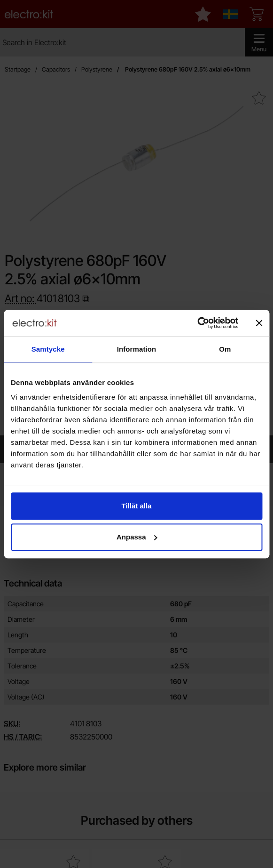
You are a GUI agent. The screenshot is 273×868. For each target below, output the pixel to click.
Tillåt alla (137, 506)
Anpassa (137, 537)
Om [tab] (225, 349)
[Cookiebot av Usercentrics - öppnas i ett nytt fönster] (197, 323)
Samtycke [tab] (48, 349)
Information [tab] (137, 349)
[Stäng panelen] (259, 323)
